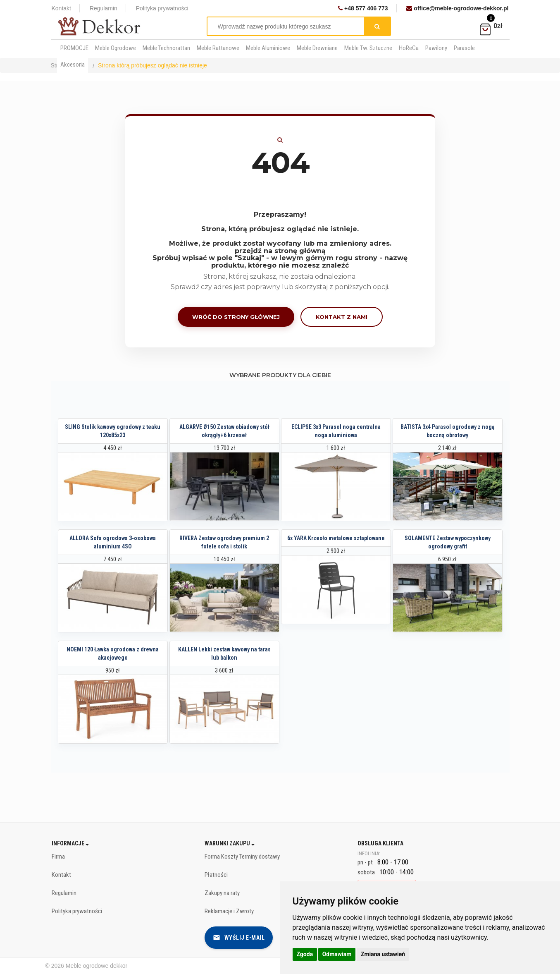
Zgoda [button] (305, 954)
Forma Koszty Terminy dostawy (242, 857)
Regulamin (104, 8)
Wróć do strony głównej (236, 317)
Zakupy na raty (222, 893)
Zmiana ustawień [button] (383, 954)
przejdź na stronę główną (280, 251)
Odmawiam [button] (337, 954)
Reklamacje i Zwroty (229, 911)
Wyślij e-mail (239, 938)
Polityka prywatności (162, 8)
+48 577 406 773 (363, 8)
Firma (58, 857)
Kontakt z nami (342, 317)
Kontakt (61, 8)
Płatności (216, 875)
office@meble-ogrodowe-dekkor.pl (457, 8)
